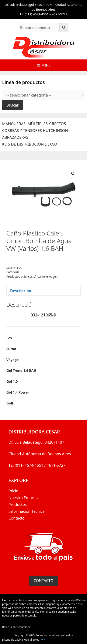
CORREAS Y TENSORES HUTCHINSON (35, 130)
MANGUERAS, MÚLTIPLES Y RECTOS (34, 124)
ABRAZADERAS (15, 137)
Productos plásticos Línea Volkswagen (32, 277)
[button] (73, 174)
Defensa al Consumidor (16, 627)
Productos (18, 504)
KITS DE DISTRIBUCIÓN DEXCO (30, 144)
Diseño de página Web (15, 640)
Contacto (17, 518)
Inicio (13, 491)
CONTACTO (43, 580)
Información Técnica (27, 511)
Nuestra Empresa (24, 498)
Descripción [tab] (21, 291)
